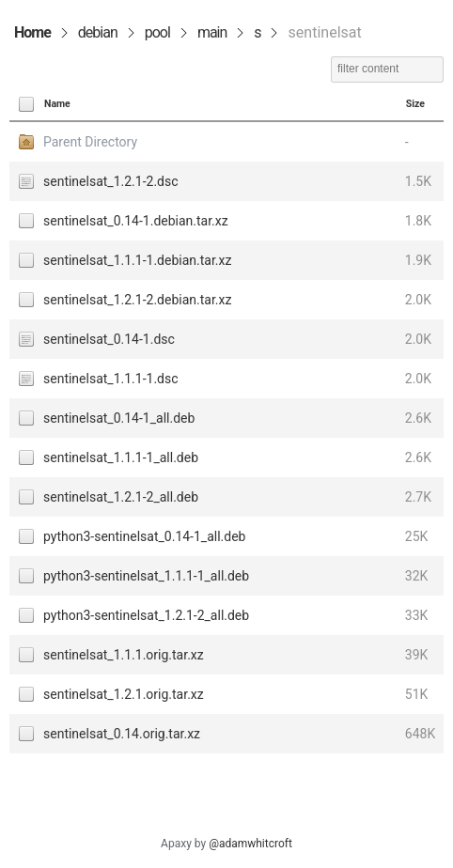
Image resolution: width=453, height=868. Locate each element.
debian (98, 32)
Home (32, 32)
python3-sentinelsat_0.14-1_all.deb (144, 536)
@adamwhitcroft (250, 844)
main (212, 32)
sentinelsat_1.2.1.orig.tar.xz (124, 694)
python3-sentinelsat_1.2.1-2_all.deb (146, 615)
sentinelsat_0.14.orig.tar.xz (122, 734)
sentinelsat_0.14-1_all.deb (119, 418)
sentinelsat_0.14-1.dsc (109, 339)
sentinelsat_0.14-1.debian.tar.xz (136, 221)
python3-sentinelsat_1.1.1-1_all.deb (146, 576)
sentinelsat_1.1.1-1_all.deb (121, 457)
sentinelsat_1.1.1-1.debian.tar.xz (137, 260)
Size (415, 104)
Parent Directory (90, 142)
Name (57, 104)
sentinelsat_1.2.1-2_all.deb (121, 497)
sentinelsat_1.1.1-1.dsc (111, 379)
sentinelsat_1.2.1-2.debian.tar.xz (137, 300)
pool (157, 32)
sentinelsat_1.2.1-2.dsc (111, 181)
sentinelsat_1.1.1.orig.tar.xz (124, 655)
